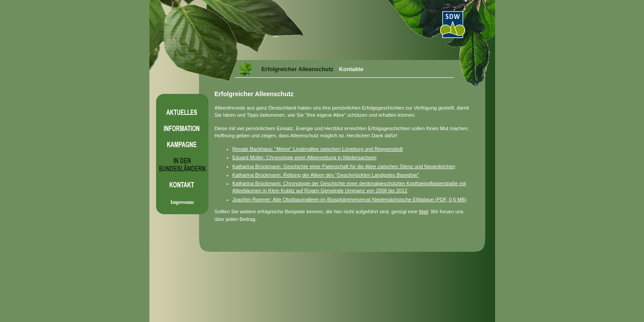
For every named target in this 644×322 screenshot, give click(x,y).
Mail (424, 212)
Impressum (182, 202)
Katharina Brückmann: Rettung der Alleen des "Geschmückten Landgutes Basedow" (326, 175)
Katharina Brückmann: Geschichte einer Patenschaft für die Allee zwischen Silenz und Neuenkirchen (344, 166)
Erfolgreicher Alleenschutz (298, 69)
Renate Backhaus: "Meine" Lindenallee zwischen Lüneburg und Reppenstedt (318, 149)
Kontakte (351, 69)
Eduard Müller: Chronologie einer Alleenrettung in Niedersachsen (305, 157)
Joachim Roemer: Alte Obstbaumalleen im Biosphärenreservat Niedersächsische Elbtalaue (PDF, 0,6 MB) (350, 199)
